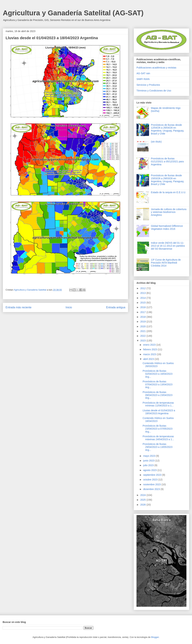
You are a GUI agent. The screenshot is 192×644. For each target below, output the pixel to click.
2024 (143, 495)
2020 (143, 326)
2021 (143, 331)
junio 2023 (149, 461)
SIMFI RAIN (143, 79)
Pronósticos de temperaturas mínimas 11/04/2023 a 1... (158, 404)
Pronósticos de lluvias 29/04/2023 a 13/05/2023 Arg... (158, 447)
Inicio (69, 307)
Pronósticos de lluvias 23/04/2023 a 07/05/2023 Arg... (158, 429)
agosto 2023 (150, 470)
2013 (143, 293)
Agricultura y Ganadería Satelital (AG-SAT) (73, 13)
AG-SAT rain (143, 73)
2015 (143, 303)
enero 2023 (150, 345)
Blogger (155, 637)
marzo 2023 (150, 354)
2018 (143, 317)
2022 (143, 336)
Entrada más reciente (19, 307)
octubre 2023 (151, 480)
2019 (143, 322)
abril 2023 (149, 359)
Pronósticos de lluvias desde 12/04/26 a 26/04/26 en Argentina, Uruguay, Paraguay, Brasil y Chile (168, 129)
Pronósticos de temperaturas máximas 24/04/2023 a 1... (158, 438)
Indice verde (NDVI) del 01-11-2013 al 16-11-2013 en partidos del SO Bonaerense (168, 246)
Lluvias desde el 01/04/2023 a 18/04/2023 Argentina (159, 412)
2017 (143, 312)
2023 (143, 341)
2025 (143, 500)
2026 (143, 505)
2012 (143, 288)
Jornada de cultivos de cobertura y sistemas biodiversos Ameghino (169, 212)
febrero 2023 (150, 349)
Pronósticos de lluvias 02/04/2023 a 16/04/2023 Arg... (158, 374)
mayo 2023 (149, 456)
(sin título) (156, 142)
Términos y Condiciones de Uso (154, 91)
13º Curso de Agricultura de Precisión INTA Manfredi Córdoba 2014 (166, 263)
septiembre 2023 (153, 475)
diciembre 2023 (152, 489)
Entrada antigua (116, 307)
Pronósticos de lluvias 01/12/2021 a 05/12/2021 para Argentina (167, 161)
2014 (143, 298)
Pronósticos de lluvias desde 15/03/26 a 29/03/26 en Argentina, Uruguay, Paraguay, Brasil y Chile (168, 180)
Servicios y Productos (148, 85)
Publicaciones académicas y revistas (156, 68)
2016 (143, 307)
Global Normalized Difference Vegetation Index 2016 (167, 227)
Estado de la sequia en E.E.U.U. (169, 192)
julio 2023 (149, 465)
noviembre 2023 (152, 484)
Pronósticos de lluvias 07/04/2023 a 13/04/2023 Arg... (158, 384)
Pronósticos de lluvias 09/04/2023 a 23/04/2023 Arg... (158, 395)
